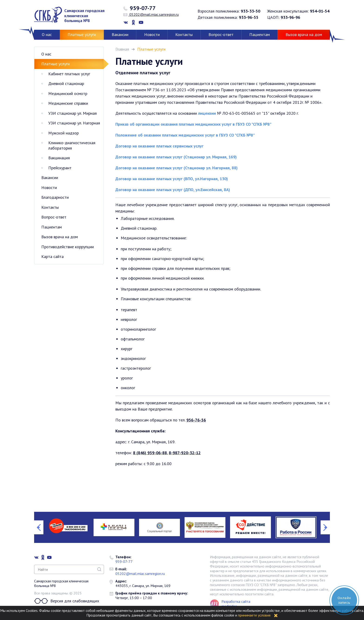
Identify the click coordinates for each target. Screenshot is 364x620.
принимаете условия (254, 615)
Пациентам (260, 34)
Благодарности (55, 197)
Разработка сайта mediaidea (236, 604)
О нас (47, 34)
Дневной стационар (66, 83)
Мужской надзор (63, 133)
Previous (39, 527)
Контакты (184, 34)
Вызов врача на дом (304, 34)
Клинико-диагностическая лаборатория (72, 145)
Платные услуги (82, 34)
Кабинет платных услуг (69, 74)
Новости (152, 34)
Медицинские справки (68, 103)
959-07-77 (140, 8)
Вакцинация (59, 158)
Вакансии (120, 34)
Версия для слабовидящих (67, 601)
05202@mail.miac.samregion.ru (151, 14)
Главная (122, 49)
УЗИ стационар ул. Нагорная (74, 123)
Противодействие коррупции (68, 247)
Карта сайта (52, 256)
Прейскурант (60, 168)
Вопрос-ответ (221, 34)
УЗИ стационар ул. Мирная (73, 113)
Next (325, 527)
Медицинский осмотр (68, 93)
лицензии (206, 113)
